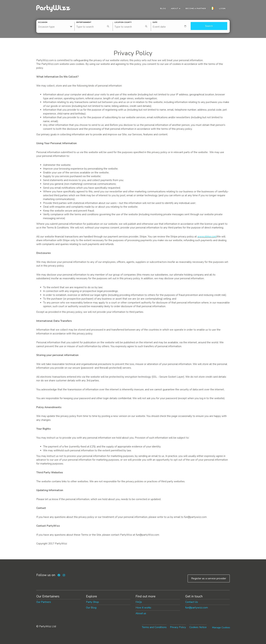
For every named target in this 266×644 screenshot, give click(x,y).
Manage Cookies (221, 627)
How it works (143, 608)
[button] (212, 9)
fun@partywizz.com (197, 608)
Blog (163, 8)
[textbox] (171, 26)
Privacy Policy (178, 627)
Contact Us (192, 602)
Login (222, 8)
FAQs (139, 602)
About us (141, 613)
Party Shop (92, 602)
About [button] (176, 8)
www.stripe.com (207, 237)
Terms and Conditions (154, 627)
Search (209, 26)
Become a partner (196, 8)
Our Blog (91, 608)
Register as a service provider (209, 578)
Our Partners (44, 602)
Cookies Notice (198, 627)
